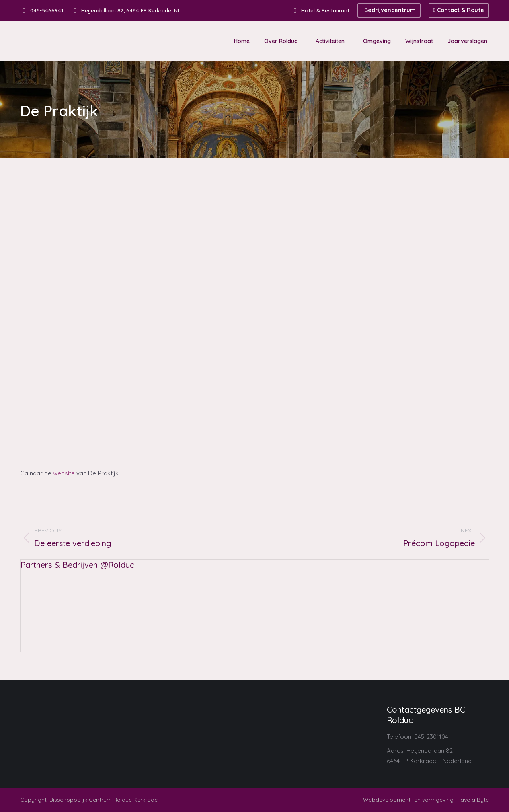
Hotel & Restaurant (320, 11)
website (64, 473)
